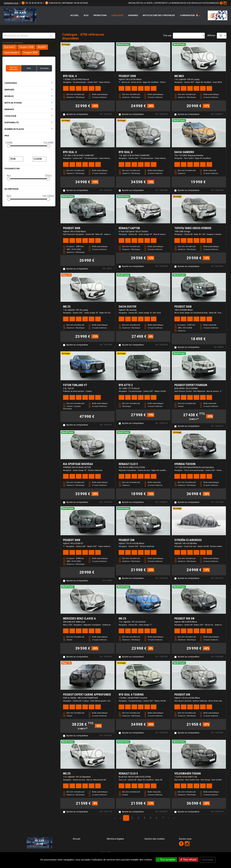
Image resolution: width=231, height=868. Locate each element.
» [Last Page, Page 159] (174, 818)
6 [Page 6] (157, 818)
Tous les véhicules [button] (13, 68)
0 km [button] (29, 68)
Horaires (133, 15)
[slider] (9, 146)
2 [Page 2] (132, 818)
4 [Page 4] (144, 818)
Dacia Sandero (12, 53)
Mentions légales (115, 839)
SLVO (86, 15)
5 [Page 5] (151, 818)
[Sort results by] (189, 36)
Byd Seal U (10, 47)
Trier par (167, 35)
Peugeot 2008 (26, 47)
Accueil (75, 15)
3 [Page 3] (138, 818)
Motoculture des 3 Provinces (159, 15)
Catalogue (117, 15)
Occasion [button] (44, 68)
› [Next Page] (169, 818)
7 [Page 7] (163, 818)
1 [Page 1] (126, 818)
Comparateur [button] (189, 15)
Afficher (211, 35)
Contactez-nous (11, 3)
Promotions (100, 15)
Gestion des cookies (155, 839)
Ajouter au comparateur (77, 114)
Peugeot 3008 (30, 53)
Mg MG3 (42, 47)
